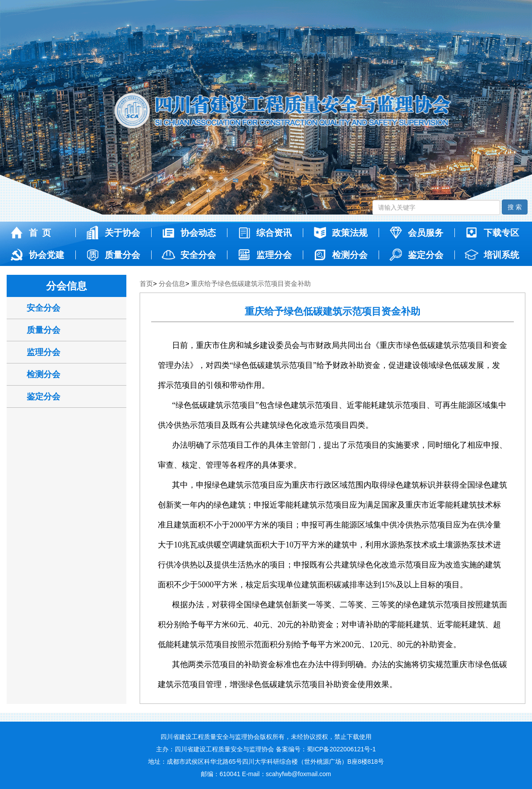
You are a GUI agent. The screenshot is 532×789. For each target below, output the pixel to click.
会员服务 (416, 233)
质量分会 (112, 255)
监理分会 (264, 255)
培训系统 (491, 255)
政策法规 (340, 233)
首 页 (30, 233)
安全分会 (188, 255)
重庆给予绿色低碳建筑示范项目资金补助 (251, 283)
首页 (146, 283)
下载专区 (491, 233)
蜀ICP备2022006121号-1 (341, 749)
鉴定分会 (416, 255)
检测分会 (340, 255)
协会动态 (188, 233)
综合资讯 (264, 233)
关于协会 (112, 233)
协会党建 (37, 255)
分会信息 (172, 283)
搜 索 (515, 207)
